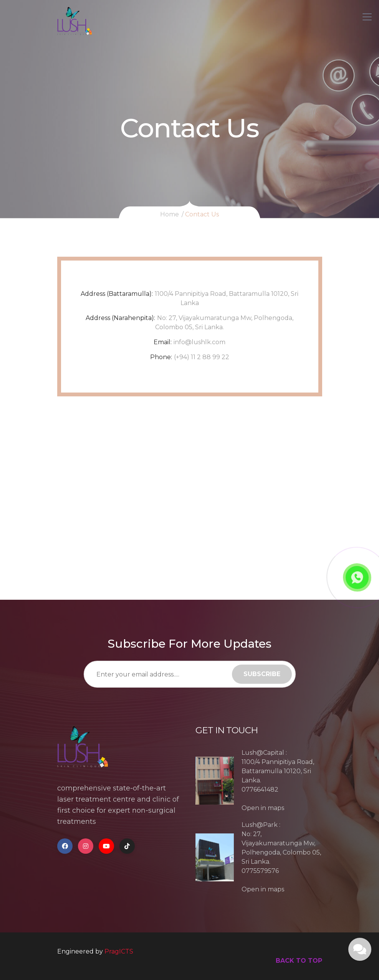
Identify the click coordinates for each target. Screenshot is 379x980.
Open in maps (263, 808)
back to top (299, 961)
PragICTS (119, 951)
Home (170, 214)
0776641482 (260, 789)
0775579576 (260, 871)
